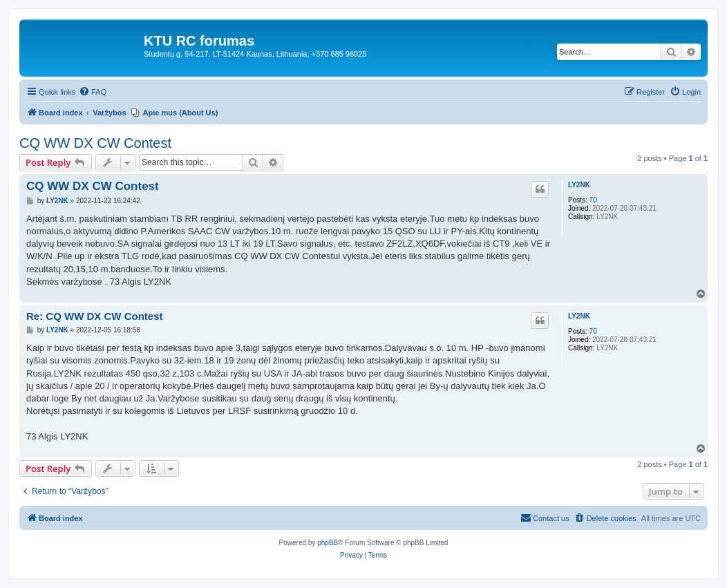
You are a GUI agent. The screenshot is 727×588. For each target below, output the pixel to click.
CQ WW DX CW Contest (95, 143)
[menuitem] (93, 92)
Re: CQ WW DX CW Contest (94, 316)
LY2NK (579, 185)
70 (593, 200)
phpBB (328, 543)
